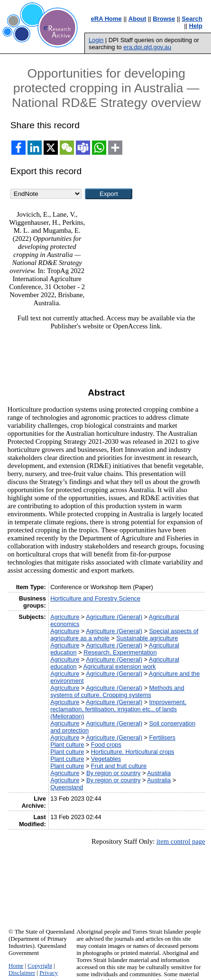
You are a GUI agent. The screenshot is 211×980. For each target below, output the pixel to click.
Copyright (40, 966)
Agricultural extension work (120, 667)
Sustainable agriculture (147, 638)
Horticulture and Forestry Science (95, 598)
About (138, 19)
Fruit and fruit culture (119, 766)
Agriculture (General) (114, 617)
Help (196, 26)
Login (96, 40)
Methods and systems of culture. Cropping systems (117, 691)
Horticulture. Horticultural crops (133, 752)
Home (16, 966)
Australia (159, 773)
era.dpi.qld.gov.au (147, 47)
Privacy (49, 973)
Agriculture (65, 617)
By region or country (114, 773)
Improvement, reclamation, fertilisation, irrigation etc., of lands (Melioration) (118, 709)
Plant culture (67, 745)
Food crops (106, 745)
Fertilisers (162, 737)
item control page (181, 841)
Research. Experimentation (120, 652)
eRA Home (106, 19)
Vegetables (106, 759)
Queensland (67, 787)
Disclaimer (22, 973)
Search (192, 19)
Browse (164, 19)
